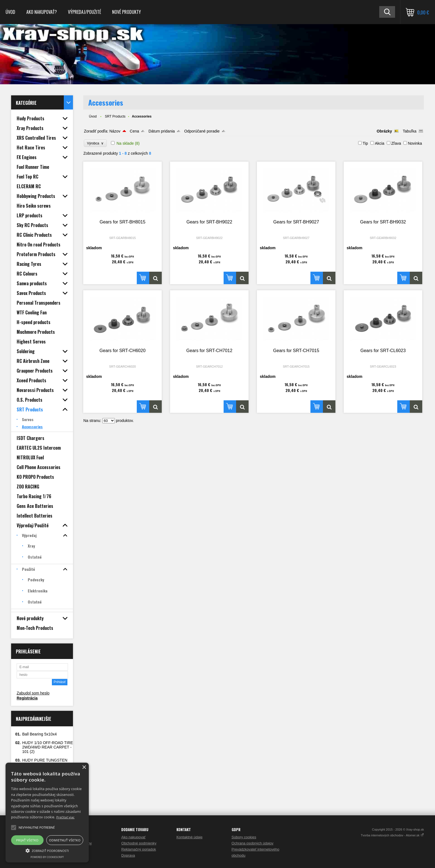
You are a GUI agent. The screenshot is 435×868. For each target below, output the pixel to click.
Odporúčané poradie (202, 131)
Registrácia (27, 698)
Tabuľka (410, 131)
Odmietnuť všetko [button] (65, 840)
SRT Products (115, 116)
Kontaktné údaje (189, 837)
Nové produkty (127, 12)
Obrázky (384, 131)
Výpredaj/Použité (84, 12)
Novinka (415, 143)
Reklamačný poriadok (139, 849)
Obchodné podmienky (139, 843)
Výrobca (95, 143)
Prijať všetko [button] (27, 840)
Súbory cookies (244, 837)
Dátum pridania (162, 131)
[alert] (47, 813)
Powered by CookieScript (47, 857)
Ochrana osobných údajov (253, 843)
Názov (115, 131)
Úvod (10, 12)
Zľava (396, 143)
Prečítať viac (65, 817)
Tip (365, 143)
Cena (134, 131)
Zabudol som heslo (33, 693)
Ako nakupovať (133, 837)
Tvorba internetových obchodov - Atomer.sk (392, 835)
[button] (47, 850)
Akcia (380, 143)
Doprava (128, 855)
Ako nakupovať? (42, 12)
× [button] (84, 768)
